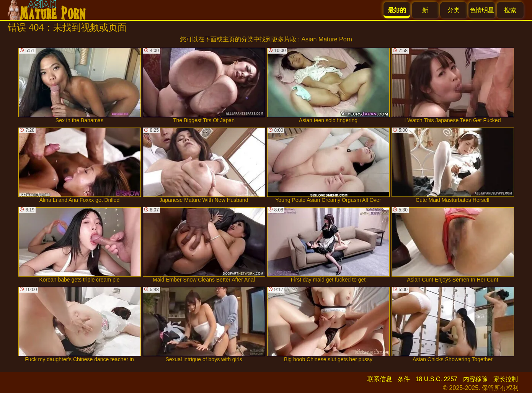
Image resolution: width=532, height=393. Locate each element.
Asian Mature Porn (327, 39)
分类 (454, 10)
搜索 (510, 10)
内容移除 (475, 379)
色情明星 (482, 10)
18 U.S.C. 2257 (437, 379)
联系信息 (380, 379)
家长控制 (506, 379)
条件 (404, 379)
